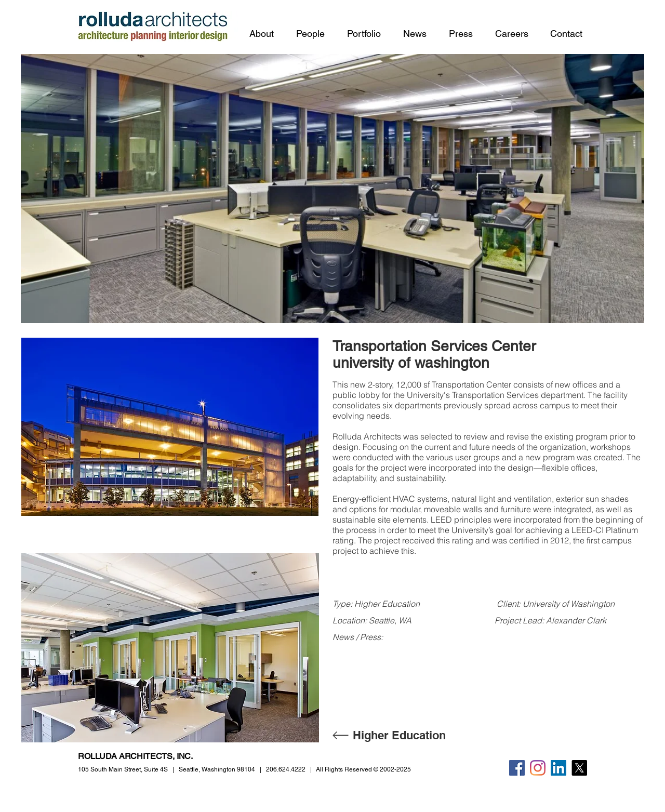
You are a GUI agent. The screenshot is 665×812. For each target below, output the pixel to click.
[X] (579, 768)
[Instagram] (538, 768)
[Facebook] (517, 768)
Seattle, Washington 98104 (217, 769)
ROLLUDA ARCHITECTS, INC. (135, 756)
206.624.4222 (286, 769)
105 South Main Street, (123, 769)
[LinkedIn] (558, 768)
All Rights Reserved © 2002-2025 (363, 769)
